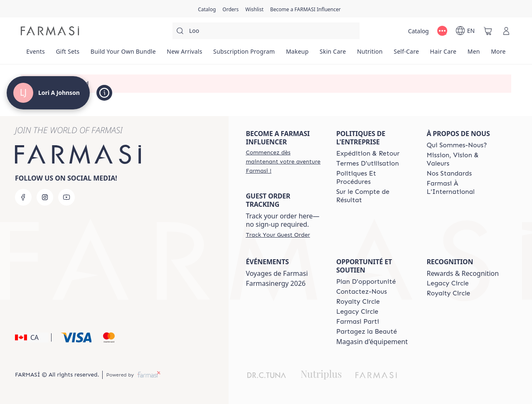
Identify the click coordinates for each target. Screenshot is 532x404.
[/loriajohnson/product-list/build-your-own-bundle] (123, 54)
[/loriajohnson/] (50, 31)
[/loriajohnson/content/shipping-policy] (368, 154)
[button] (32, 337)
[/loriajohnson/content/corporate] (464, 188)
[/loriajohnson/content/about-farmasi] (457, 145)
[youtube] (66, 197)
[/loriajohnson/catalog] (207, 9)
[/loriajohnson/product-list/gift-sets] (68, 54)
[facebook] (23, 197)
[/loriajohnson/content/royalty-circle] (358, 302)
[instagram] (45, 197)
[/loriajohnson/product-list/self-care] (406, 54)
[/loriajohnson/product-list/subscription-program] (244, 54)
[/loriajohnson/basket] (488, 31)
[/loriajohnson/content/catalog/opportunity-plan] (366, 282)
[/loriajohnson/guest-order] (278, 235)
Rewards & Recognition (463, 273)
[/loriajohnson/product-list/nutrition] (370, 54)
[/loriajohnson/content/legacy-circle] (357, 312)
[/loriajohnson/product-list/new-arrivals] (185, 54)
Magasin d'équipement (372, 342)
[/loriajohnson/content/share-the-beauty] (367, 332)
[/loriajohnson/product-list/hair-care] (443, 54)
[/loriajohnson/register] (230, 9)
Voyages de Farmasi (277, 273)
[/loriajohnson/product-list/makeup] (297, 54)
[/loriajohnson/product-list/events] (36, 54)
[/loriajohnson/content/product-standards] (449, 173)
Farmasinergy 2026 (276, 283)
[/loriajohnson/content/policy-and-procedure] (374, 178)
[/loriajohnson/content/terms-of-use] (368, 164)
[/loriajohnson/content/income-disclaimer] (374, 196)
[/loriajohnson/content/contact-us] (362, 292)
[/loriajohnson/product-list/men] (473, 54)
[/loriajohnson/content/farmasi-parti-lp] (358, 322)
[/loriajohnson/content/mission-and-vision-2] (464, 159)
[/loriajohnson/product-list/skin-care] (333, 54)
